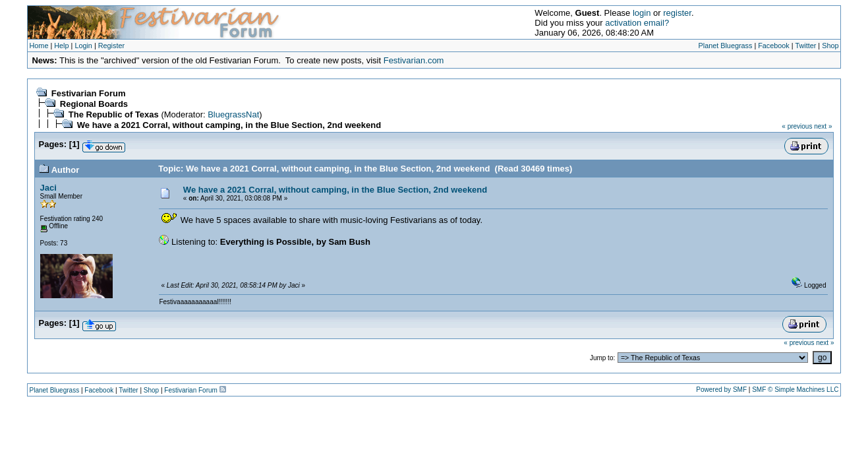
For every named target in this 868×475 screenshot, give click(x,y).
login (642, 13)
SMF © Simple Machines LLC (795, 390)
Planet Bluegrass (726, 46)
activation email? (637, 23)
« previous (797, 126)
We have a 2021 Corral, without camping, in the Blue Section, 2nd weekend (229, 125)
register (677, 13)
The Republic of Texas (114, 114)
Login (83, 46)
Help (61, 46)
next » (823, 126)
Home (39, 46)
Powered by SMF (721, 390)
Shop (830, 46)
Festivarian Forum (89, 93)
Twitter (805, 46)
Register (111, 46)
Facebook (774, 46)
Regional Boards (94, 104)
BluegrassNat (233, 114)
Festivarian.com (414, 60)
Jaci (48, 188)
